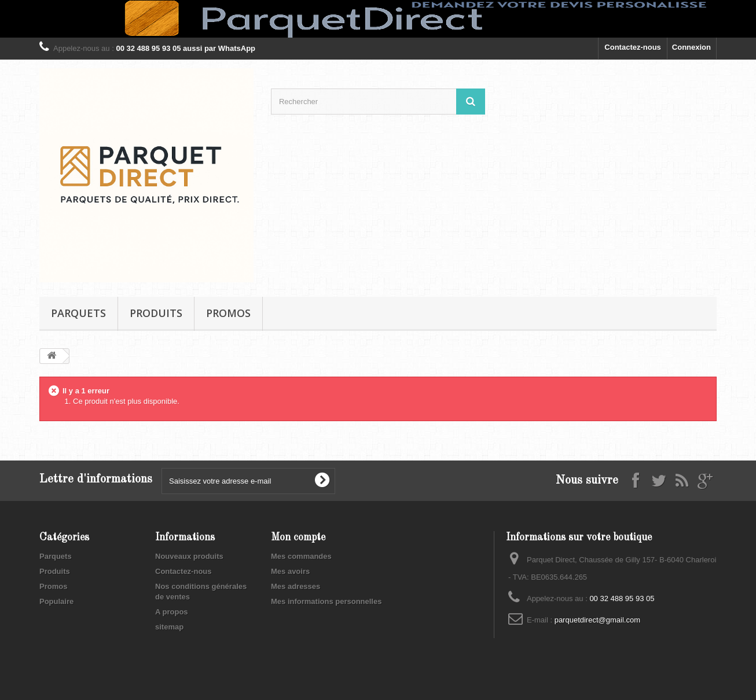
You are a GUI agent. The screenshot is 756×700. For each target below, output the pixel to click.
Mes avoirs (290, 571)
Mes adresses (296, 586)
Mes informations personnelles (326, 601)
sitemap (169, 627)
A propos (172, 612)
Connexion (691, 47)
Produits (156, 313)
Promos (228, 313)
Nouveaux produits (189, 556)
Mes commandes (301, 556)
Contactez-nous (633, 47)
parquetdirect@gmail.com (597, 620)
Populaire (56, 601)
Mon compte (298, 537)
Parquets (78, 313)
